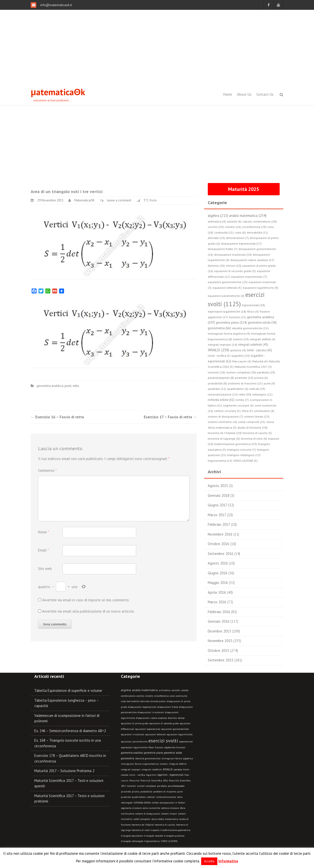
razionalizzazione (166, 797)
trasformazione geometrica (175, 830)
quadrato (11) (217, 389)
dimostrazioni (158, 701)
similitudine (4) (264, 411)
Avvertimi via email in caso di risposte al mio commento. (86, 600)
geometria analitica (50, 386)
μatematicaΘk (58, 92)
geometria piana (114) (231, 322)
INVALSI (168, 769)
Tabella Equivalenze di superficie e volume (68, 690)
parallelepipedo (176, 786)
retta (76, 386)
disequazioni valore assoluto (151, 718)
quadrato (126, 797)
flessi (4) (253, 311)
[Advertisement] (157, 47)
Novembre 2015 (220, 641)
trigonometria (152, 841)
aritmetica (165, 690)
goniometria (128, 758)
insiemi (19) (241, 339)
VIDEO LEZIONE (169, 841)
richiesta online (142, 802)
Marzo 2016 (217, 602)
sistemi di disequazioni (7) (225, 416)
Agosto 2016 (218, 563)
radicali (151, 797)
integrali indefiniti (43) (253, 344)
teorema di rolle (141, 830)
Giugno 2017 (217, 505)
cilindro (149, 696)
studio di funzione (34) (252, 427)
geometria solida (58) (262, 322)
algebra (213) (218, 216)
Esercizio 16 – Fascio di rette (57, 417)
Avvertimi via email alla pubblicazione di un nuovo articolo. (88, 611)
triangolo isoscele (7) (242, 450)
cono (172, 696)
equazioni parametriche (134, 742)
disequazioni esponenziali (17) (241, 243)
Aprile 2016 (217, 592)
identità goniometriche (148, 758)
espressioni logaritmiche (134, 747)
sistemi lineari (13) (257, 416)
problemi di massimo (165, 792)
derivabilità (133, 701)
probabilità (146, 792)
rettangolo (127, 803)
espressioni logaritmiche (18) (227, 311)
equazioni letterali (156, 734)
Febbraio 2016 (219, 612)
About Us (244, 94)
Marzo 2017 (217, 515)
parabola (162, 786)
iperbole (178, 769)
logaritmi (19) (241, 356)
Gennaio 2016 (219, 621)
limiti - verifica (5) (219, 356)
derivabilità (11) (257, 232)
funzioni (181, 747)
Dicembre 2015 (219, 631)
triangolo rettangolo (132, 841)
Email (43, 550)
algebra (126, 690)
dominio (172, 718)
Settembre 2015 (221, 660)
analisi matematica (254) (248, 216)
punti (68, 386)
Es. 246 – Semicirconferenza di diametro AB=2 (70, 731)
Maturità (134, 781)
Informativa (228, 861)
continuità (181, 696)
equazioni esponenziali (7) (249, 277)
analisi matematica (145, 690)
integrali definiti (178, 764)
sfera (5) (247, 411)
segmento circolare (131, 808)
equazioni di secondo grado (164, 723)
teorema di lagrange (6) (224, 439)
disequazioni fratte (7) (223, 249)
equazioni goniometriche (175, 729)
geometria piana (153, 753)
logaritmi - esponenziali (170, 775)
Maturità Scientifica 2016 (154, 781)
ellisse (181, 718)
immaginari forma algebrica (177, 758)
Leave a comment (119, 200)
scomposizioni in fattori (172, 803)
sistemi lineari (169, 814)
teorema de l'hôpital (143, 825)
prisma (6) (261, 378)
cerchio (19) (216, 227)
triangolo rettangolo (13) (244, 455)
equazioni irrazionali (133, 734)
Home (228, 94)
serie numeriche (151, 808)
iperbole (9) (238, 350)
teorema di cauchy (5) (257, 433)
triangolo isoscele (153, 836)
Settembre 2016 (221, 554)
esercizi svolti (163, 741)
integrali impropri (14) (222, 345)
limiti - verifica (137, 775)
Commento (47, 470)
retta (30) (245, 394)
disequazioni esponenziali (142, 707)
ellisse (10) (234, 266)
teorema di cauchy (165, 825)
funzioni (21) (238, 317)
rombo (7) (242, 400)
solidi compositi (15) (252, 422)
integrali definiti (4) (262, 339)
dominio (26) (216, 266)
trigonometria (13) (220, 461)
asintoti (176, 690)
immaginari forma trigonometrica (140, 764)
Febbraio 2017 (219, 524)
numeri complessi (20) (241, 372)
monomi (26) (216, 372)
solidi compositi (142, 819)
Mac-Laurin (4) (242, 361)
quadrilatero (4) (238, 389)
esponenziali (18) (253, 305)
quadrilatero (139, 797)
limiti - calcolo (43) (259, 350)
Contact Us (265, 94)
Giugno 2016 (218, 573)
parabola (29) (266, 372)
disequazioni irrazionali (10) (233, 255)
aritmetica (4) (217, 221)
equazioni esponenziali (148, 729)
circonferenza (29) (254, 227)
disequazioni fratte (168, 707)
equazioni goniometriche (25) (228, 282)
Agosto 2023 (218, 486)
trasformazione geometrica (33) (235, 444)
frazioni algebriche (165, 747)
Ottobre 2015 (218, 651)
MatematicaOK (85, 200)
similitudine (128, 814)
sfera (183, 808)
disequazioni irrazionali (151, 712)
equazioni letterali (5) (227, 288)
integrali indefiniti (152, 769)
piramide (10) (244, 378)
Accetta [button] (209, 861)
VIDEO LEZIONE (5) (245, 461)
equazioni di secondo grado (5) (235, 271)
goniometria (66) (219, 328)
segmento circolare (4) (238, 405)
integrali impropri (131, 769)
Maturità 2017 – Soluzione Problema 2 (64, 771)
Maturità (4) (260, 361)
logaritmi (151, 775)
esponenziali (186, 742)
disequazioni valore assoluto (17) (252, 260)
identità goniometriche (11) (250, 328)
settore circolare (170, 808)
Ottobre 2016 (218, 544)
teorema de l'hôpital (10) (225, 433)
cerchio (140, 696)
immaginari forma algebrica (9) (229, 334)
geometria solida (173, 753)
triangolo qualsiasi (174, 836)
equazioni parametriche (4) (226, 296)
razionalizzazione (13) (223, 394)
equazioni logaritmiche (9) (260, 288)
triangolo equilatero (132, 836)
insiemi (164, 764)
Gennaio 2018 (219, 495)
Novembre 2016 (220, 534)
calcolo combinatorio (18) (260, 221)
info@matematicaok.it (56, 5)
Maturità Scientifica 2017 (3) (253, 367)
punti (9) (269, 383)
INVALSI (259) (218, 350)
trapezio (155, 830)
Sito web (45, 569)
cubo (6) (240, 232)
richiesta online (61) (221, 400)
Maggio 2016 (218, 583)
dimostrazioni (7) (237, 238)
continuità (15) (224, 232)
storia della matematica (165, 819)
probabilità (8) (217, 383)
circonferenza (161, 696)
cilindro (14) (233, 227)
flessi (151, 747)
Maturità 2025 (244, 189)
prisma (136, 792)
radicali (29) (257, 389)
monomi (131, 786)
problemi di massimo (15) (245, 383)
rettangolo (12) (262, 394)
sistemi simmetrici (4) (222, 422)
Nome (44, 532)
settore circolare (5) (227, 411)
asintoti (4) (234, 221)
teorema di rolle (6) (254, 439)
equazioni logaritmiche (180, 734)
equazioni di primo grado (135, 723)
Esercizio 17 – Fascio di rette (170, 417)
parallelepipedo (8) (221, 378)
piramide (126, 792)
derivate (145, 701)
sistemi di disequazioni (148, 814)
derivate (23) (216, 238)
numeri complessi (146, 786)
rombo (155, 803)
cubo (123, 701)
